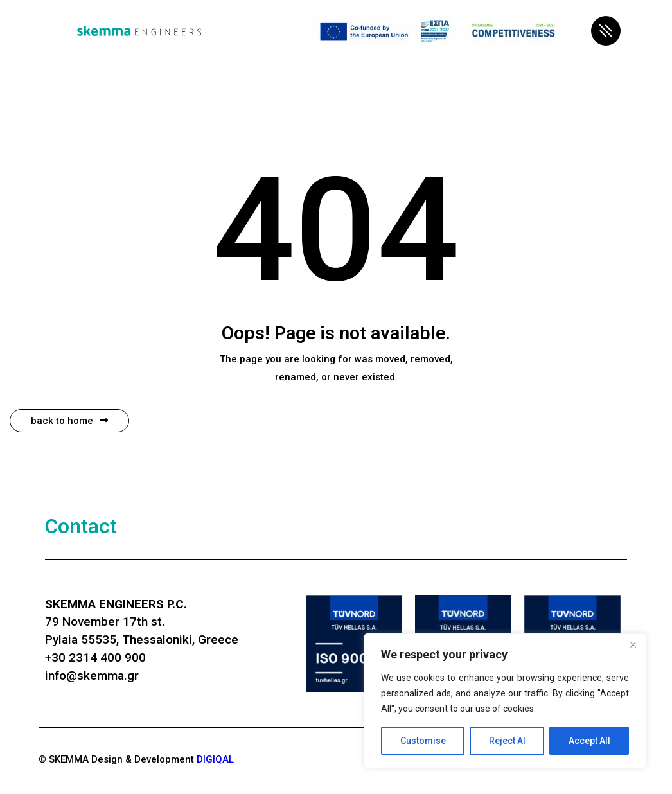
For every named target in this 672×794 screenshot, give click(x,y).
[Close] (633, 644)
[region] (505, 701)
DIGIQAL (215, 759)
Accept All (589, 741)
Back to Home (69, 421)
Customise (423, 741)
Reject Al (507, 741)
